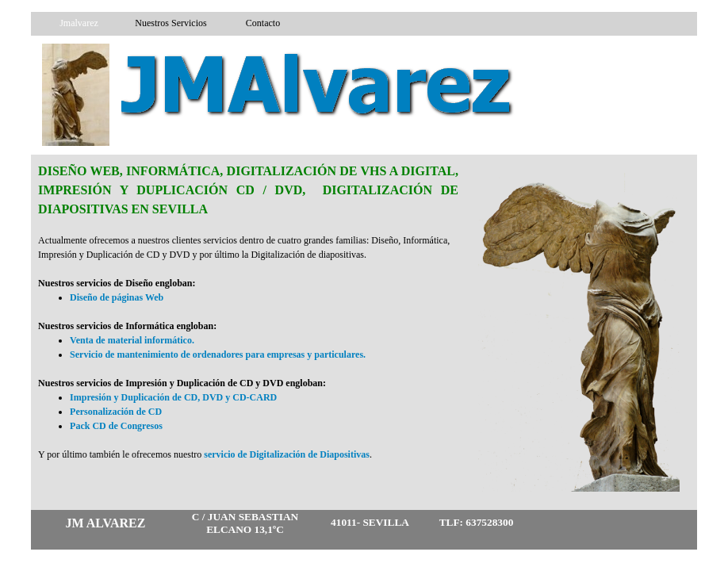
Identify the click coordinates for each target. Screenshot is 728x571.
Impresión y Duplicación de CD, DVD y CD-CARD (173, 397)
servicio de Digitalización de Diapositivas (287, 454)
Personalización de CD (116, 412)
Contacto (263, 23)
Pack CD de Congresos (116, 426)
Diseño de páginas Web (117, 297)
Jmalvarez (79, 23)
